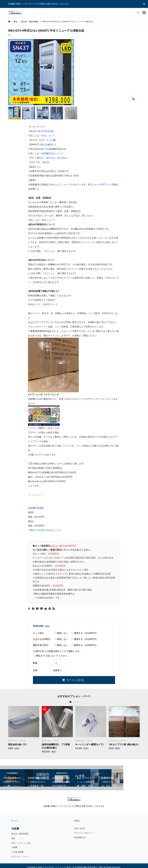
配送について (49, 220)
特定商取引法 (80, 838)
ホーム (14, 821)
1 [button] (71, 702)
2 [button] (74, 702)
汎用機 (14, 847)
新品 (13, 838)
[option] (24, 728)
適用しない (61, 633)
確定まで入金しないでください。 (51, 656)
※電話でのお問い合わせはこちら (45, 530)
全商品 (77, 821)
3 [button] (78, 702)
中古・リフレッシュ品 (21, 843)
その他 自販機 (17, 852)
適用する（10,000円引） (85, 633)
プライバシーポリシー (83, 833)
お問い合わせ (80, 829)
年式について (48, 136)
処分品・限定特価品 (20, 834)
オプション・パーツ (20, 857)
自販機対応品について (52, 153)
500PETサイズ (50, 304)
